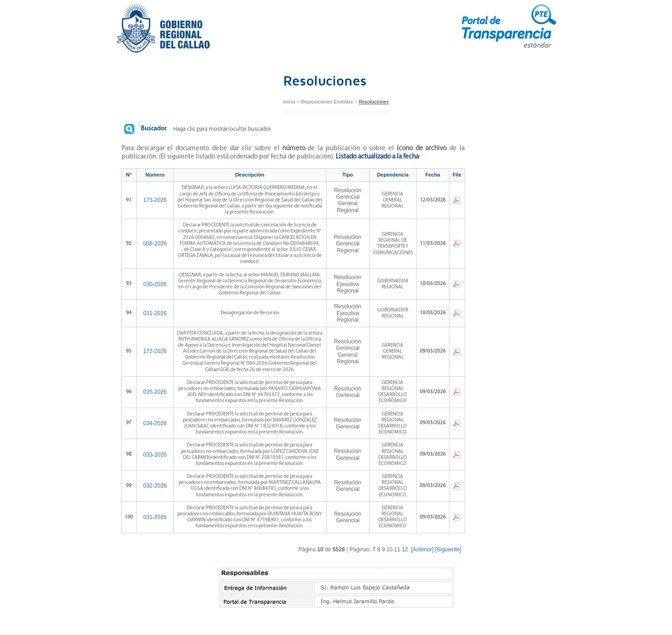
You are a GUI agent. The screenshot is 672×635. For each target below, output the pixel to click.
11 (397, 550)
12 (405, 550)
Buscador (154, 129)
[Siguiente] (448, 550)
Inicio (289, 102)
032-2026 (155, 486)
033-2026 (155, 455)
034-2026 (155, 423)
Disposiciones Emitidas (327, 102)
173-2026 (155, 200)
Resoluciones (374, 102)
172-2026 (155, 351)
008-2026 (155, 244)
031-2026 (155, 313)
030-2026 (155, 284)
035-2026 (155, 392)
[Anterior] (422, 550)
